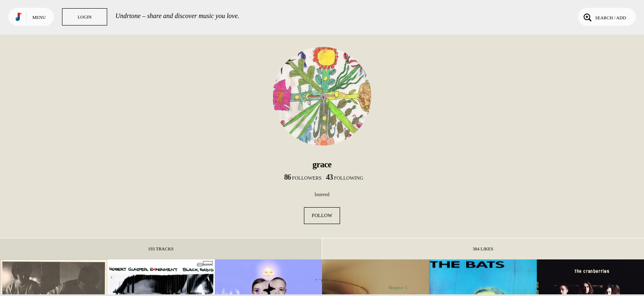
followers (303, 178)
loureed (322, 194)
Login (85, 17)
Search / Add (604, 17)
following (345, 178)
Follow (322, 215)
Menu (39, 17)
